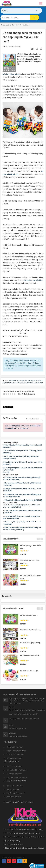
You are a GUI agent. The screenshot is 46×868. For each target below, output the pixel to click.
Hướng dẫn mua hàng (14, 747)
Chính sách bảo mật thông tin (17, 777)
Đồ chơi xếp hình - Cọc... (30, 671)
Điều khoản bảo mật (14, 797)
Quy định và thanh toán (15, 786)
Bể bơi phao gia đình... (29, 615)
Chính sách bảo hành (14, 774)
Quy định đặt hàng (13, 789)
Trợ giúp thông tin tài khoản (16, 751)
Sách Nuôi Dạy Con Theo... (31, 630)
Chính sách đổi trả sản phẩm (17, 770)
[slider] (25, 551)
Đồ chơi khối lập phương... (31, 643)
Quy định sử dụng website (16, 793)
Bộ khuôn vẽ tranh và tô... (30, 655)
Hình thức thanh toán (14, 758)
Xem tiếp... (7, 472)
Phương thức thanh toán (15, 754)
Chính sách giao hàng (14, 766)
